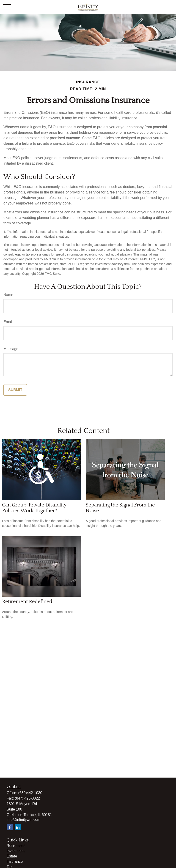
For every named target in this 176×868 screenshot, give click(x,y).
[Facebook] (10, 827)
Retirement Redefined (27, 602)
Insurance (15, 861)
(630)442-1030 (30, 793)
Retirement (16, 846)
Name (8, 295)
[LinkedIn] (18, 827)
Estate (12, 856)
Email (8, 322)
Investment (16, 851)
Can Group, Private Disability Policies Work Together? (34, 508)
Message (11, 349)
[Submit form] (15, 390)
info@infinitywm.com (23, 820)
